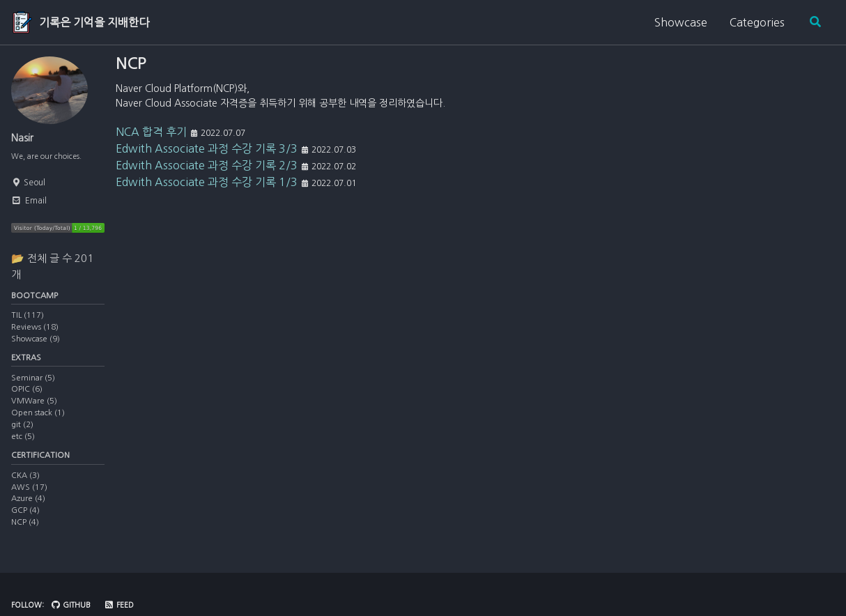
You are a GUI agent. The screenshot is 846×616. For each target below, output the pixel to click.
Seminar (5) (33, 385)
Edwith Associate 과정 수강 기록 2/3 (207, 175)
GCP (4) (25, 520)
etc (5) (23, 444)
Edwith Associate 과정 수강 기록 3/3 (207, 158)
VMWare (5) (34, 408)
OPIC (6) (27, 396)
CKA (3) (25, 485)
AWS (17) (29, 497)
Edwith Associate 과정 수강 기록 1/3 (207, 192)
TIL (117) (28, 321)
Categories (754, 22)
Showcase (678, 22)
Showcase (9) (36, 344)
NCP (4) (25, 532)
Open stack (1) (38, 420)
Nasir (24, 138)
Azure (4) (28, 508)
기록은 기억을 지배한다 (94, 22)
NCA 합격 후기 (151, 141)
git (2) (22, 432)
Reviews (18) (35, 332)
